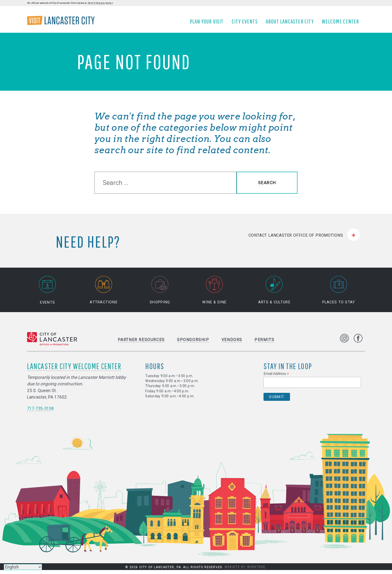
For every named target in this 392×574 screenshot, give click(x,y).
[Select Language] (23, 567)
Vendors (232, 344)
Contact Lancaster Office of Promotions (296, 239)
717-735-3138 (41, 412)
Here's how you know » (100, 3)
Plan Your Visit (208, 23)
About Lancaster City (291, 23)
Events (47, 294)
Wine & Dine (214, 294)
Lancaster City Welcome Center (74, 370)
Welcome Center (342, 23)
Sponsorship (193, 344)
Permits (264, 344)
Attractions (104, 294)
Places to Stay (339, 294)
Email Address (276, 378)
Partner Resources (141, 344)
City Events (246, 23)
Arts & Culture (274, 294)
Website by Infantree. (246, 571)
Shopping (160, 294)
